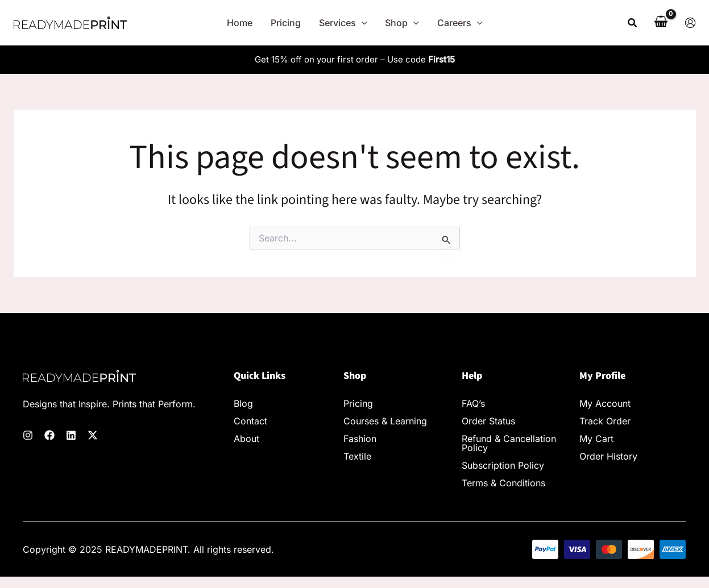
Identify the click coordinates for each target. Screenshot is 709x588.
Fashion (360, 439)
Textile (357, 456)
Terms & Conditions (503, 483)
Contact (250, 421)
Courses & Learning (385, 421)
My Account (605, 403)
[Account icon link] (690, 23)
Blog (243, 403)
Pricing (358, 403)
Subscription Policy (503, 465)
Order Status (488, 421)
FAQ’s (473, 403)
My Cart (596, 439)
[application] (362, 23)
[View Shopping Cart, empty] (661, 23)
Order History (608, 456)
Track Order (605, 421)
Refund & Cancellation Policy (509, 443)
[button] (633, 23)
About (246, 439)
